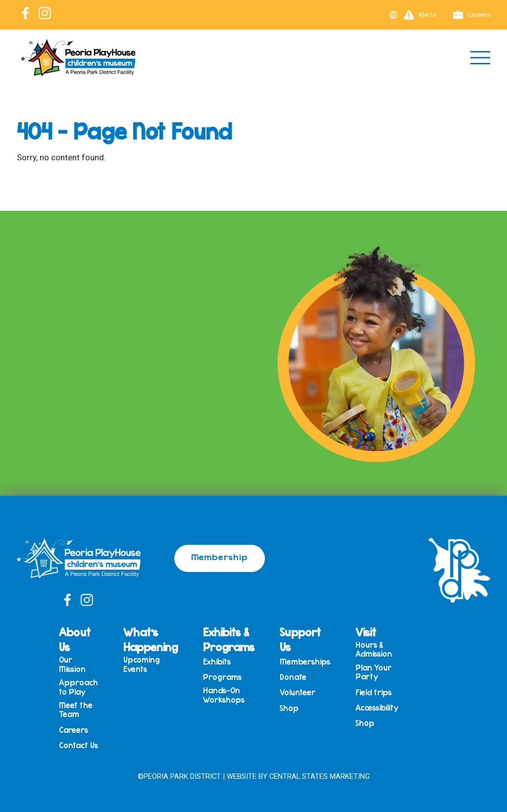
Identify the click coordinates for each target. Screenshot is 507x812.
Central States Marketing (320, 776)
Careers (472, 15)
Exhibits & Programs (229, 639)
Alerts (420, 15)
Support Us (300, 639)
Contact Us (78, 745)
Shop (289, 708)
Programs (222, 677)
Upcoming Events (142, 664)
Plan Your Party (374, 672)
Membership (220, 557)
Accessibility (377, 708)
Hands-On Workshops (224, 695)
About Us (75, 639)
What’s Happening (151, 639)
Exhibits (217, 662)
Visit (366, 632)
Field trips (374, 693)
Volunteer (298, 693)
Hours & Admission (374, 649)
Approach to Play (78, 687)
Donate (293, 677)
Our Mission (72, 664)
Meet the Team (76, 710)
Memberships (305, 662)
